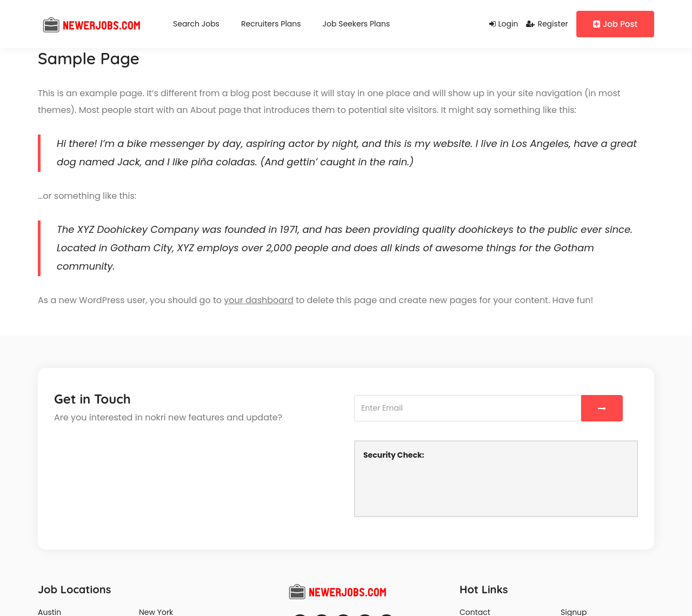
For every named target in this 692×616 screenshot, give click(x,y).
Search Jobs (196, 24)
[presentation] (445, 487)
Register (547, 24)
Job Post (615, 24)
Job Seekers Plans (357, 24)
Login (504, 24)
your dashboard (259, 300)
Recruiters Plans (271, 24)
